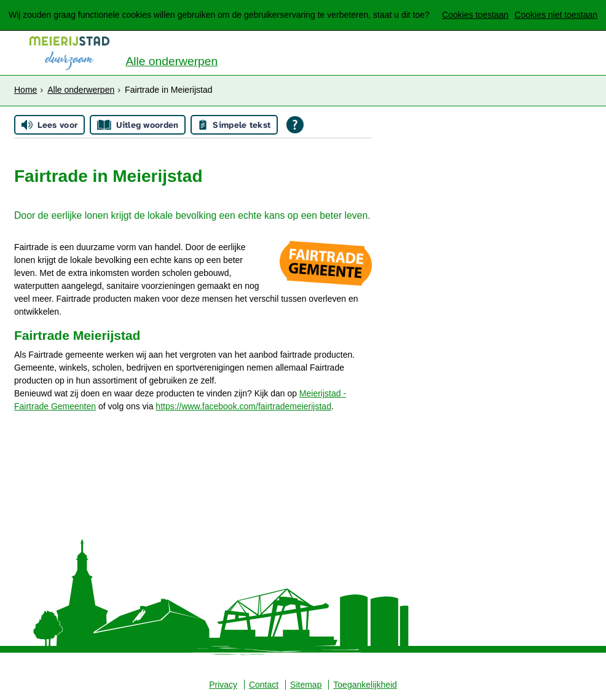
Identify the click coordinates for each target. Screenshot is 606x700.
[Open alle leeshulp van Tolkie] (295, 125)
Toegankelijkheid (365, 685)
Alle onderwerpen (171, 61)
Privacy (223, 685)
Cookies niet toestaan (556, 15)
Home (26, 90)
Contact (264, 685)
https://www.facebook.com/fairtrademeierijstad (243, 406)
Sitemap (306, 685)
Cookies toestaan (475, 15)
